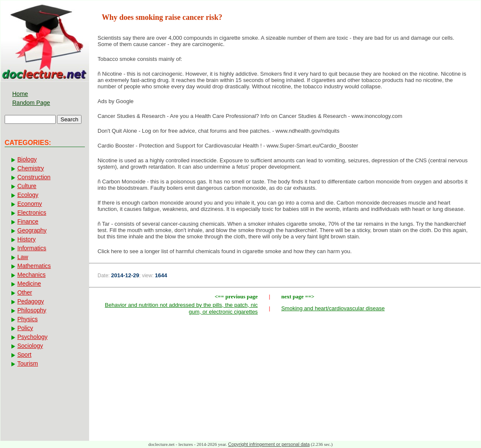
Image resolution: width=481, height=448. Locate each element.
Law (23, 257)
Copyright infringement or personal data (269, 444)
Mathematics (34, 266)
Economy (30, 204)
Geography (32, 230)
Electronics (32, 213)
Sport (24, 355)
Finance (28, 221)
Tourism (28, 363)
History (27, 239)
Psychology (33, 337)
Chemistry (31, 168)
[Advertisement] (285, 380)
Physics (27, 319)
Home (20, 94)
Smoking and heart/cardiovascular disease (333, 308)
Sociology (30, 346)
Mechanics (31, 275)
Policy (25, 328)
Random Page (31, 103)
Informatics (32, 248)
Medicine (29, 284)
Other (25, 292)
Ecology (28, 195)
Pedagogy (31, 301)
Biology (27, 159)
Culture (27, 186)
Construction (34, 177)
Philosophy (32, 310)
